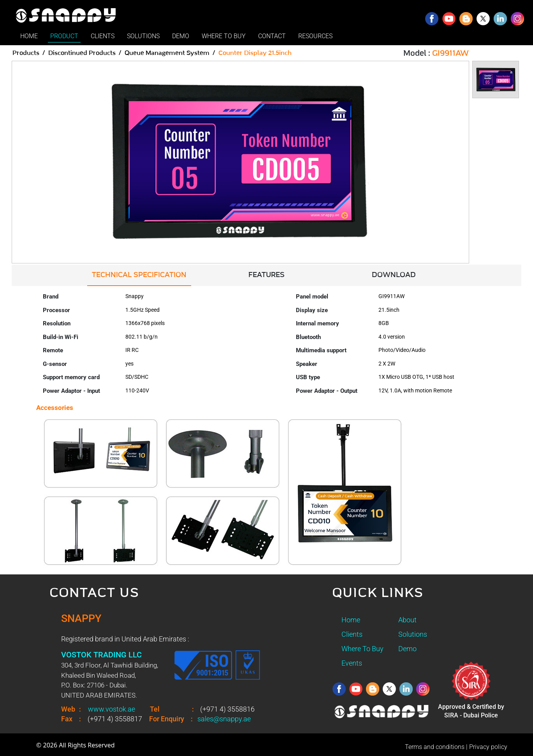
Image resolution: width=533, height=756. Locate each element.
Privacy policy (488, 747)
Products (26, 53)
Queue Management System (167, 53)
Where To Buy (362, 649)
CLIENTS (103, 36)
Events (352, 663)
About (407, 620)
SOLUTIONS (143, 36)
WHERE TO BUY (224, 36)
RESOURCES (315, 36)
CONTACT (272, 36)
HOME (29, 36)
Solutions (413, 634)
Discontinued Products (82, 53)
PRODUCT (64, 36)
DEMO (181, 36)
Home (351, 620)
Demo (407, 649)
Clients (352, 634)
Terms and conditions (435, 747)
